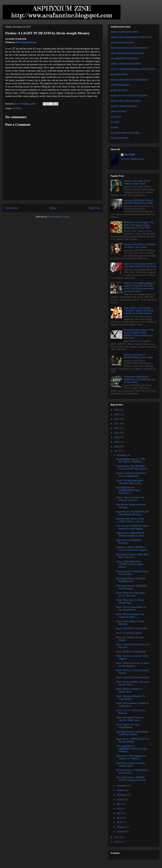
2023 (117, 424)
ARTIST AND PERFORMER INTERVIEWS (131, 37)
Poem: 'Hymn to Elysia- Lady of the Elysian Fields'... (133, 683)
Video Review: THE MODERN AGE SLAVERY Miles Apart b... (132, 468)
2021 (117, 433)
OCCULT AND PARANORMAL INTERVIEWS (133, 69)
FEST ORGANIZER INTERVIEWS (127, 53)
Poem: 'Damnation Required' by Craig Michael (131, 697)
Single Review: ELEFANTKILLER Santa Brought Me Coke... (132, 513)
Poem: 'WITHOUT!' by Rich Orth (132, 628)
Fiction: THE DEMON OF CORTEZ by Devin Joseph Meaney (130, 564)
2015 (117, 842)
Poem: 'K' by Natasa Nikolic (129, 633)
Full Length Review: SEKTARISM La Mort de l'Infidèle (132, 733)
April (119, 818)
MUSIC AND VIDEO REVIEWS (126, 101)
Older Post (94, 208)
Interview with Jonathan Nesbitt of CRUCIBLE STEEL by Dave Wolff (140, 265)
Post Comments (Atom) (59, 217)
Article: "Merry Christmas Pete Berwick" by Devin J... (130, 499)
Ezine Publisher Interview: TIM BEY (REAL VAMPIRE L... (131, 460)
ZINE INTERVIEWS (120, 85)
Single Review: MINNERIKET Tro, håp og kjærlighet (133, 740)
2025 (117, 415)
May (119, 813)
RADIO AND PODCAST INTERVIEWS (129, 80)
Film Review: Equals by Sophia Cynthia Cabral (131, 764)
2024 (117, 419)
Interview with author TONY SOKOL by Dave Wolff (137, 182)
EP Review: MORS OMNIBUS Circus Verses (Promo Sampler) (132, 549)
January (120, 832)
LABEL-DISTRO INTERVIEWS (126, 64)
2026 (117, 410)
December (122, 455)
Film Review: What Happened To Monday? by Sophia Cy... (131, 757)
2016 (117, 837)
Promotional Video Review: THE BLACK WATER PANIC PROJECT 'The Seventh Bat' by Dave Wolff (139, 334)
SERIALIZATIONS (120, 138)
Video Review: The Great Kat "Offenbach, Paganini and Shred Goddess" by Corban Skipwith (139, 311)
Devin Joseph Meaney (26, 42)
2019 (117, 442)
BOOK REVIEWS (119, 90)
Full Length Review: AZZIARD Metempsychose (131, 580)
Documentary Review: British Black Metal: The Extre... (133, 556)
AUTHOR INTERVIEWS (122, 43)
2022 (117, 428)
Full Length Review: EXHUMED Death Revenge (131, 587)
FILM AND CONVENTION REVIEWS (129, 96)
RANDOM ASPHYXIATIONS (125, 133)
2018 (117, 447)
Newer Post (12, 208)
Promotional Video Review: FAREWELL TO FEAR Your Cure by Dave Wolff (140, 379)
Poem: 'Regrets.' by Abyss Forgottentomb (128, 726)
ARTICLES (116, 117)
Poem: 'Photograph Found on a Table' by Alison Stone (130, 719)
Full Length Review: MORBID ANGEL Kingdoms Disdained (131, 779)
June (119, 809)
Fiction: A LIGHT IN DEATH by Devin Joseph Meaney (131, 475)
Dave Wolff (130, 155)
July (119, 804)
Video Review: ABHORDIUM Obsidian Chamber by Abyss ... (132, 534)
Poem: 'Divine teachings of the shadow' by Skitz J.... (130, 616)
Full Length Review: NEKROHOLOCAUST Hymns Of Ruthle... (132, 749)
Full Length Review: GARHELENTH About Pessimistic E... (128, 490)
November (122, 786)
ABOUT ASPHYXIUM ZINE (124, 32)
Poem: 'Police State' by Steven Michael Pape (130, 601)
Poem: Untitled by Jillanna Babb (131, 652)
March (120, 822)
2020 (117, 437)
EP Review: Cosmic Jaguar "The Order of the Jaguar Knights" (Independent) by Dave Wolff (139, 225)
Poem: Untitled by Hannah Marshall (133, 677)
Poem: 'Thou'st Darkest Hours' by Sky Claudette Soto (131, 608)
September (122, 795)
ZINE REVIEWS (118, 112)
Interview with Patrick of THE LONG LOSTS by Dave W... (130, 520)
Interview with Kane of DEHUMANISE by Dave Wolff (138, 356)
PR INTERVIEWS (119, 75)
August (120, 799)
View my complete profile (133, 159)
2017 (117, 451)
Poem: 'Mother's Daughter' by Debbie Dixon (130, 690)
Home (53, 208)
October (121, 790)
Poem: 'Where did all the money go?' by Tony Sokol (131, 594)
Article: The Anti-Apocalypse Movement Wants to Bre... (130, 482)
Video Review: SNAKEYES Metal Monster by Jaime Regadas (132, 527)
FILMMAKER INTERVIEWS (124, 58)
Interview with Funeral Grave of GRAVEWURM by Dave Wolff (139, 202)
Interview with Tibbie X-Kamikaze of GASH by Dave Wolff (140, 246)
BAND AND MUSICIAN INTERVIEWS (129, 48)
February (121, 827)
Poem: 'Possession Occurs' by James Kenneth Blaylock (133, 664)
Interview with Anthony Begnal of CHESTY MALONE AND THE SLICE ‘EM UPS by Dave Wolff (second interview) (139, 287)
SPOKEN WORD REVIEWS (124, 106)
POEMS (114, 128)
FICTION (17, 108)
